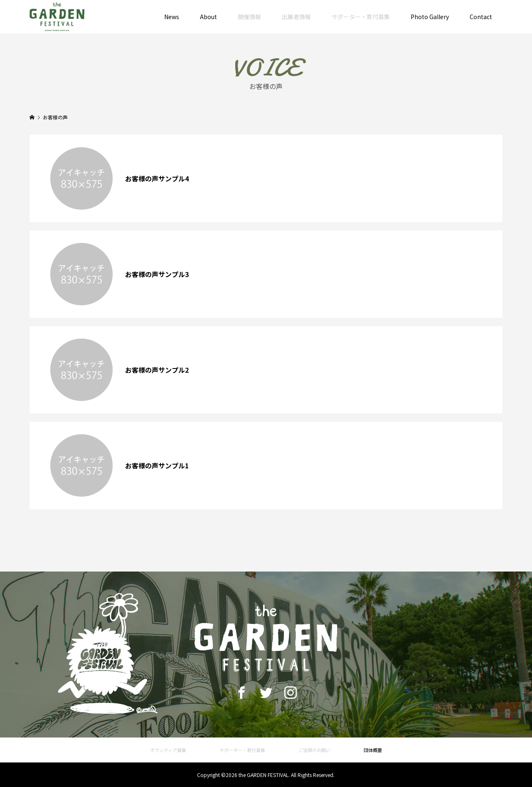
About (208, 17)
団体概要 (373, 750)
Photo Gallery (430, 17)
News (172, 17)
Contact (481, 17)
